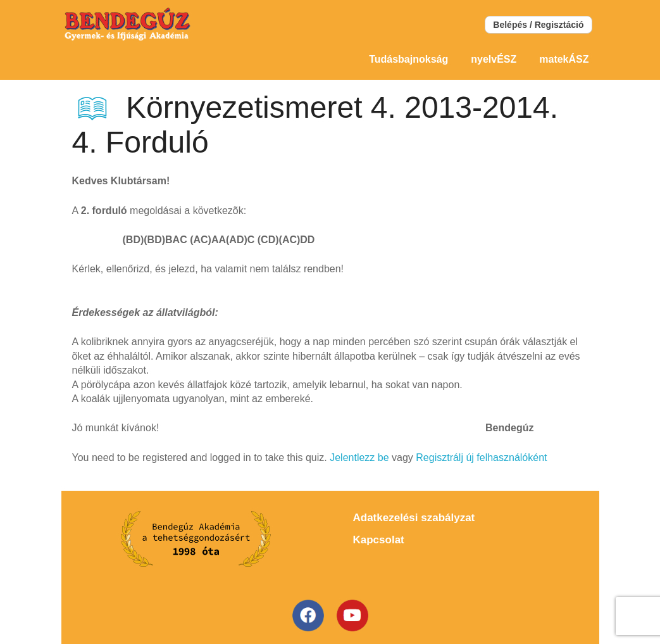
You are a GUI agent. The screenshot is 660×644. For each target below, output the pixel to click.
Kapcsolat (379, 540)
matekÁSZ (564, 59)
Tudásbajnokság (408, 59)
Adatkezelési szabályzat (414, 518)
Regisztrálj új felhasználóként (481, 458)
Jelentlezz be (359, 458)
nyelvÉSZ (494, 59)
